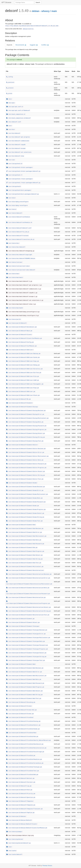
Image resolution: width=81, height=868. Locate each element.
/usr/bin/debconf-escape (16, 148)
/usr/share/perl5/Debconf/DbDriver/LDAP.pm (23, 380)
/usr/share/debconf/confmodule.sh (19, 223)
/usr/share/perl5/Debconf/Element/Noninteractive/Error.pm (28, 578)
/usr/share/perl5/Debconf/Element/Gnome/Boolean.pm (26, 487)
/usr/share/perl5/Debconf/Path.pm (19, 790)
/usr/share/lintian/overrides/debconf (21, 270)
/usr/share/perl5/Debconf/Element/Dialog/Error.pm (25, 414)
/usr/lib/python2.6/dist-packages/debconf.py (23, 171)
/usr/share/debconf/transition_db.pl (20, 240)
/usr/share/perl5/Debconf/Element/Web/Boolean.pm (25, 668)
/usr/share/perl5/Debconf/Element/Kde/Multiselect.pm (26, 536)
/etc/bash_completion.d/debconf (18, 118)
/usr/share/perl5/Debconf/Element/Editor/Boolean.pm (26, 449)
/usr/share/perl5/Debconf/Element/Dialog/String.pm (26, 437)
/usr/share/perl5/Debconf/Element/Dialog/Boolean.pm (26, 411)
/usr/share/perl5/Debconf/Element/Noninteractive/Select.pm (28, 607)
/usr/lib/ (11, 160)
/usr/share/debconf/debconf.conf (19, 228)
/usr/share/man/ (13, 274)
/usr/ (9, 126)
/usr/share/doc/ (13, 243)
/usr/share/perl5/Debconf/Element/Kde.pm (22, 548)
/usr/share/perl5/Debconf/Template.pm (21, 805)
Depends (9, 45)
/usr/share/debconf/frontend (17, 236)
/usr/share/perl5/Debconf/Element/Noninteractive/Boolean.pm (29, 574)
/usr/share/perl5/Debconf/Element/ (20, 403)
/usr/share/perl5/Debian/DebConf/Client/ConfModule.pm (27, 828)
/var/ (9, 847)
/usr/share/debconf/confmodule (18, 217)
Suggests (34, 45)
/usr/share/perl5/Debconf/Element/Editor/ (22, 445)
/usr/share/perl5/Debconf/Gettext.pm (20, 778)
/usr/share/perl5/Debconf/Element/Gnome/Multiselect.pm (27, 494)
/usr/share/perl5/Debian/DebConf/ (19, 820)
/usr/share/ (11, 209)
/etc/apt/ (11, 103)
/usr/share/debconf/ (14, 213)
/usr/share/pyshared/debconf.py (18, 843)
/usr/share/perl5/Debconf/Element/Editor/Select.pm (26, 472)
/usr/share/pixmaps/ (14, 832)
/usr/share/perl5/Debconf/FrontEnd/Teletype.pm (24, 767)
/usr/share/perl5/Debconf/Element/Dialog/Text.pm (25, 441)
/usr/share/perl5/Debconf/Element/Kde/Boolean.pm (25, 529)
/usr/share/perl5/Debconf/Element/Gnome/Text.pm (24, 521)
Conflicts (45, 45)
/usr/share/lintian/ (14, 262)
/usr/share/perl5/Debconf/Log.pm (19, 786)
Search (38, 2)
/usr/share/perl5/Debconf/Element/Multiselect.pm (25, 567)
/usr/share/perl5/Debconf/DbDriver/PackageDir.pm (25, 384)
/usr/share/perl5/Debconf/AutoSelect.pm (21, 327)
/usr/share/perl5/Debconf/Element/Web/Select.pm (24, 691)
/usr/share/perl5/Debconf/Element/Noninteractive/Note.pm (28, 588)
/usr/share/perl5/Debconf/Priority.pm (21, 794)
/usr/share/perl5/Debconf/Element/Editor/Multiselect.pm (27, 456)
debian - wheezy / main (44, 11)
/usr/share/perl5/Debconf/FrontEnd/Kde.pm (22, 737)
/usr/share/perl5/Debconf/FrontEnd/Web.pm (22, 775)
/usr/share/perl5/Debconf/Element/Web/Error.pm (24, 672)
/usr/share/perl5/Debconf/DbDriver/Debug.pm (23, 365)
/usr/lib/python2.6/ (14, 164)
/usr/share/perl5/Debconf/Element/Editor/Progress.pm (26, 468)
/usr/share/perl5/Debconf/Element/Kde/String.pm (24, 559)
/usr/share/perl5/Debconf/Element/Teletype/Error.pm (26, 634)
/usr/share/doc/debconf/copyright (19, 255)
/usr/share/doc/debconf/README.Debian (21, 259)
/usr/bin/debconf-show (15, 156)
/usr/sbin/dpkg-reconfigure (17, 206)
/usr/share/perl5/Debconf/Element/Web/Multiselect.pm (26, 676)
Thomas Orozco (47, 866)
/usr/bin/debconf (13, 133)
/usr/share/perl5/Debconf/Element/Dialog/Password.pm (26, 426)
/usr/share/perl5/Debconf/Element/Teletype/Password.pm (27, 645)
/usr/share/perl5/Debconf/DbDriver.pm (21, 392)
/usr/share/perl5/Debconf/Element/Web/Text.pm (24, 699)
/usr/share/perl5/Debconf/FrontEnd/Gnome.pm (23, 729)
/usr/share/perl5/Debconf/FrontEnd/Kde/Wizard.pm (25, 744)
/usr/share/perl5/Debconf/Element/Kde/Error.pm (24, 532)
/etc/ (9, 99)
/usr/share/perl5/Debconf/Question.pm (21, 797)
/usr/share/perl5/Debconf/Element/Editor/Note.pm (25, 460)
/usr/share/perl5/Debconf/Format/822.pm (21, 710)
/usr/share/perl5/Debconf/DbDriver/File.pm (23, 376)
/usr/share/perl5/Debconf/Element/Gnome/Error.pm (25, 491)
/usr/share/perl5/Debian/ (16, 816)
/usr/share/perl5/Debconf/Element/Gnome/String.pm (25, 517)
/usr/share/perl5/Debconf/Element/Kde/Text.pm (24, 563)
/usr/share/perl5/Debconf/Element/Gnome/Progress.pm (26, 510)
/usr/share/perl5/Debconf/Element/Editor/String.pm (26, 475)
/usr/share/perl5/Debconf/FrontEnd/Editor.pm (23, 725)
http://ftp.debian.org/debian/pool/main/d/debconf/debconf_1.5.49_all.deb (32, 26)
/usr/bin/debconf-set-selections (19, 152)
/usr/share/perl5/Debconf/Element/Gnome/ (22, 483)
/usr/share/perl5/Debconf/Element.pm (20, 619)
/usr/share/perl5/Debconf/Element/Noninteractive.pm (26, 598)
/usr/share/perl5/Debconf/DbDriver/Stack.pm (23, 395)
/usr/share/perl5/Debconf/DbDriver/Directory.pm (24, 369)
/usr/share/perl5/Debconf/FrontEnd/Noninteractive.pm (26, 748)
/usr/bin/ (11, 130)
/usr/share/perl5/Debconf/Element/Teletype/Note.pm (26, 641)
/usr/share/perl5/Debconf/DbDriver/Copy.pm (23, 361)
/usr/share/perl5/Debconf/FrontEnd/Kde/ (21, 733)
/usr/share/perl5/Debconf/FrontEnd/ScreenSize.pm (25, 763)
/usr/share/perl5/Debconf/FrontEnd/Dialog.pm (23, 721)
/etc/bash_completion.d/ (16, 114)
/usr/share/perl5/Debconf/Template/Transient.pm (24, 809)
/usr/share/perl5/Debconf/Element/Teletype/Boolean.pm (27, 630)
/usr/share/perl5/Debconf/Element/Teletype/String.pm (26, 657)
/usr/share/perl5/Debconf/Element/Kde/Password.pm (25, 544)
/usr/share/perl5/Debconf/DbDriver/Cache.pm (23, 357)
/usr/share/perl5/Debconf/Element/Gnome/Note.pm (24, 498)
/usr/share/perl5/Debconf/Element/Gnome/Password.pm (26, 502)
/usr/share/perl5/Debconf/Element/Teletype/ (23, 626)
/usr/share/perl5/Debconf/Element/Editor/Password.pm (26, 464)
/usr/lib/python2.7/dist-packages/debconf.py (23, 183)
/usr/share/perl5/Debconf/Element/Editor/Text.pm (25, 479)
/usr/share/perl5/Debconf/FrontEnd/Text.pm (23, 771)
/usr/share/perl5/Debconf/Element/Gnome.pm (23, 506)
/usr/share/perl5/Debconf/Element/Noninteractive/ (25, 570)
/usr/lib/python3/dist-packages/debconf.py (23, 194)
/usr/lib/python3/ (14, 187)
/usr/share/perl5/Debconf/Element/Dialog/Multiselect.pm (27, 418)
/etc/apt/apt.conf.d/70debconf (18, 111)
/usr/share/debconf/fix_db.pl (18, 232)
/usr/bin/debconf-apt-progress (18, 137)
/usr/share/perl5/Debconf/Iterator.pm (21, 782)
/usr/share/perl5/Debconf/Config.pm (20, 342)
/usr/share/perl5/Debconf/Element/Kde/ (21, 525)
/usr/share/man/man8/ (15, 308)
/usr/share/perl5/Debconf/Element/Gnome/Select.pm (25, 513)
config (10, 77)
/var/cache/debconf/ (14, 855)
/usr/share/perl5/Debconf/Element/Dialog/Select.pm (26, 433)
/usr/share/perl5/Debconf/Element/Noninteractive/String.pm (28, 611)
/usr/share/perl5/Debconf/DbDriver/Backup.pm (23, 354)
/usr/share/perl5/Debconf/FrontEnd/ (20, 718)
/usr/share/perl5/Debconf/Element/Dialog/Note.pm (25, 422)
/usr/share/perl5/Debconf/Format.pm (20, 714)
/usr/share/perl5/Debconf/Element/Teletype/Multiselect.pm (28, 638)
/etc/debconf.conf (14, 122)
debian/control (28, 29)
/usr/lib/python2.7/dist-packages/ (20, 179)
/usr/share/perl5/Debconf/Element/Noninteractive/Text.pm (28, 615)
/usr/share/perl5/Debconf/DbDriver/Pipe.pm (23, 388)
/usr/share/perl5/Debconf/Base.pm (19, 331)
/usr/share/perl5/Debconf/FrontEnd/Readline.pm (24, 759)
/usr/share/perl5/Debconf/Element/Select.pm (23, 623)
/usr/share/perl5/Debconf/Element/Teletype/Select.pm (26, 653)
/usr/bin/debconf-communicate (18, 141)
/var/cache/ (11, 851)
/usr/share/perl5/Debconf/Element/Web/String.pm (24, 695)
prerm (9, 94)
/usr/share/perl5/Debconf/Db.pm (18, 399)
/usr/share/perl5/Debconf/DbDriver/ (20, 350)
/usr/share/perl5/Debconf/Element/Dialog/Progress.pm (26, 430)
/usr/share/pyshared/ (15, 839)
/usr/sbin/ (11, 198)
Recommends (21, 45)
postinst (10, 82)
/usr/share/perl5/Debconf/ (17, 323)
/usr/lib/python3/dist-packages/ (19, 190)
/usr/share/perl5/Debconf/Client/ (19, 335)
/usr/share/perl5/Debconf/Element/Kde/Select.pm (24, 555)
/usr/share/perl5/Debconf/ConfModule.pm (21, 346)
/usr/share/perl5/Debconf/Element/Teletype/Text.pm (26, 660)
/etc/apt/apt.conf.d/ (15, 107)
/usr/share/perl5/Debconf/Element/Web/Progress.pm (25, 687)
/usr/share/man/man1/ (15, 278)
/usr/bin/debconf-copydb (16, 145)
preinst (10, 88)
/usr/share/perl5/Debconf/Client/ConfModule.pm (24, 338)
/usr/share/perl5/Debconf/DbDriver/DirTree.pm (24, 373)
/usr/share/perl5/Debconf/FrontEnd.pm (21, 756)
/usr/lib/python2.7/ (14, 175)
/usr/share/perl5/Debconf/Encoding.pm (21, 702)
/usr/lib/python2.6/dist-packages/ (20, 168)
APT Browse (6, 2)
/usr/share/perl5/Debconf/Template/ (20, 801)
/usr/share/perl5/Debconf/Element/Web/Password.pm (25, 683)
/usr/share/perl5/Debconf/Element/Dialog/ (22, 407)
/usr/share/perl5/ (14, 319)
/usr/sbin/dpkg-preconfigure (17, 202)
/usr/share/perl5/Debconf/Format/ (19, 706)
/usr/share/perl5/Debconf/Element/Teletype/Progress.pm (27, 649)
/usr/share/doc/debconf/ (16, 247)
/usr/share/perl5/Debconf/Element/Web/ (21, 664)
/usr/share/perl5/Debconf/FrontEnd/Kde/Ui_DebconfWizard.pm (28, 740)
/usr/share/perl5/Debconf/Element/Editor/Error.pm (25, 452)
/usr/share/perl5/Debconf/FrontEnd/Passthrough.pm (25, 752)
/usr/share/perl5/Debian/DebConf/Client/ (22, 824)
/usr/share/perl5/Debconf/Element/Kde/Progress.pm (25, 551)
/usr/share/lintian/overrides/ (18, 266)
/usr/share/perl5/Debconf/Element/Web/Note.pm (24, 680)
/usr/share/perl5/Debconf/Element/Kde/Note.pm (24, 540)
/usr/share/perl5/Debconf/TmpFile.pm (20, 813)
